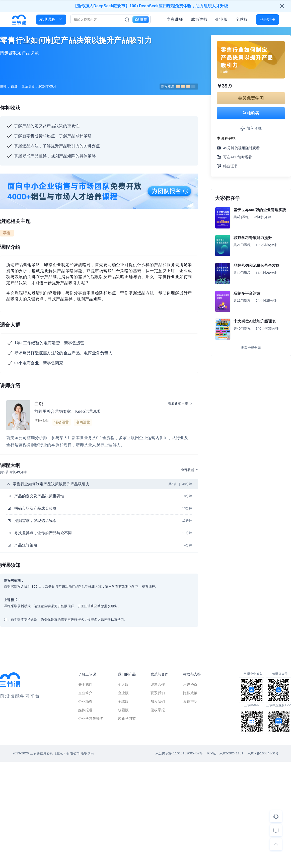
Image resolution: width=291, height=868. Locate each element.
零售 (7, 233)
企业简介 (85, 693)
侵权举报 (158, 710)
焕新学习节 (127, 719)
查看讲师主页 (178, 404)
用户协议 (190, 684)
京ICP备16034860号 (263, 753)
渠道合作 (158, 684)
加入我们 (158, 701)
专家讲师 (175, 19)
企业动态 (85, 701)
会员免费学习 (251, 98)
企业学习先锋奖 (91, 719)
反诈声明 (190, 701)
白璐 (39, 404)
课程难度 (178, 86)
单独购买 (251, 113)
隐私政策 (190, 693)
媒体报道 (85, 710)
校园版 (123, 710)
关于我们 (85, 684)
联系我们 (158, 693)
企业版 (221, 19)
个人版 (123, 684)
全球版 (242, 19)
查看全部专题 (251, 348)
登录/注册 (267, 20)
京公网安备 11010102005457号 (179, 753)
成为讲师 (199, 19)
